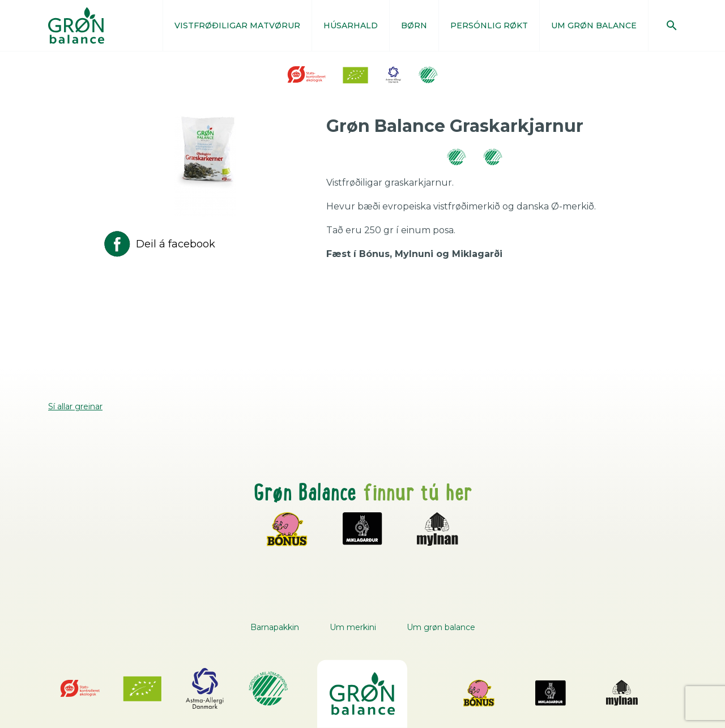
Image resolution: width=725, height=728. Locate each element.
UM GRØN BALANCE (594, 25)
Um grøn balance (441, 627)
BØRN (414, 25)
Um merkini (353, 627)
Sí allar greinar (75, 406)
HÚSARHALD (351, 25)
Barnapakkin (275, 627)
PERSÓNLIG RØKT (489, 25)
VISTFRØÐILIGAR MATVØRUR (237, 25)
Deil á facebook (159, 244)
